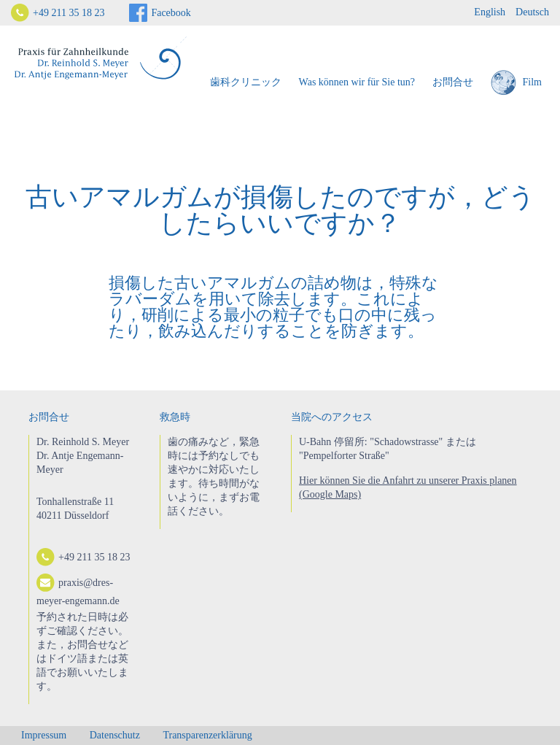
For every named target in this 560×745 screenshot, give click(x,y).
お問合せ (453, 82)
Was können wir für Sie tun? (357, 82)
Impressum (44, 735)
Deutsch (532, 12)
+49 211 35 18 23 (69, 13)
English (490, 12)
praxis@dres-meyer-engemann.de (78, 590)
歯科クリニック (246, 82)
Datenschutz (115, 735)
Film (516, 83)
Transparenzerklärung (207, 735)
